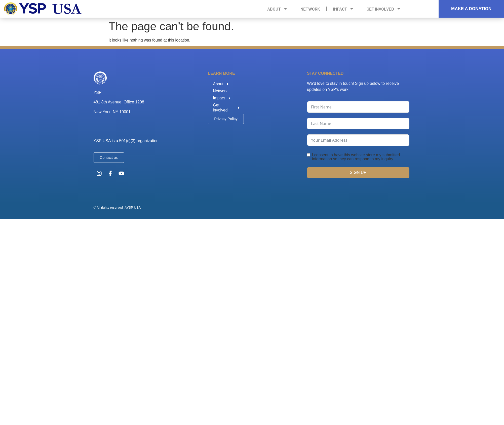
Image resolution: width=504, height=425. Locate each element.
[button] (226, 119)
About (277, 9)
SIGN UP (358, 172)
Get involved (384, 9)
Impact (343, 9)
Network (310, 9)
